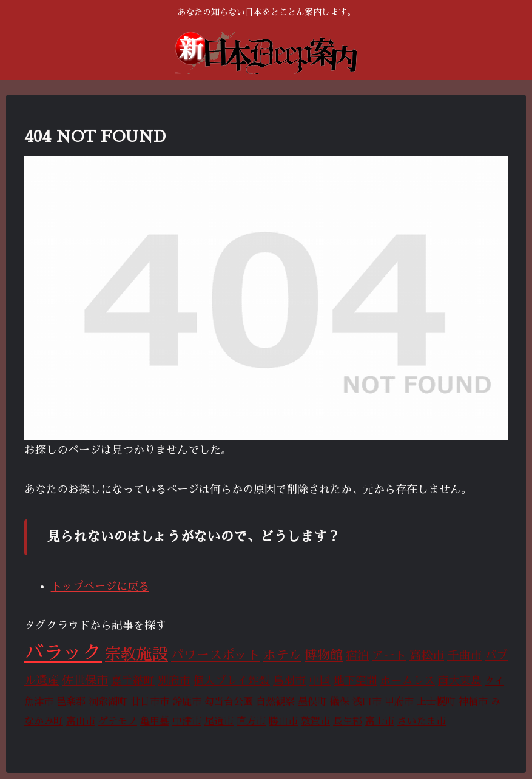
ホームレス (408, 681)
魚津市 (39, 702)
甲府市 (399, 702)
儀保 (340, 702)
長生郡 (348, 721)
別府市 (174, 681)
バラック (63, 653)
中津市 (187, 721)
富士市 (380, 721)
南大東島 (460, 681)
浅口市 (367, 702)
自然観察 (275, 702)
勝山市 (283, 721)
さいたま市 (422, 721)
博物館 (324, 655)
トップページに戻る (100, 587)
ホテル (282, 655)
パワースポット (216, 655)
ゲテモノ (118, 721)
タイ (494, 681)
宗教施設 (136, 654)
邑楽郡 (71, 702)
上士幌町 (436, 702)
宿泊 (357, 656)
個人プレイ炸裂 (232, 681)
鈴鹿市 (187, 702)
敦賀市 (315, 721)
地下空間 (355, 681)
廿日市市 (150, 702)
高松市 (427, 656)
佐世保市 (85, 680)
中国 (320, 681)
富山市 (81, 721)
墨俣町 (312, 702)
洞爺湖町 (108, 702)
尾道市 (219, 721)
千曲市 (464, 656)
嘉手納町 (133, 681)
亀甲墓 (155, 721)
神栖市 (473, 702)
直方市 (251, 721)
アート (389, 656)
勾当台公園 (229, 702)
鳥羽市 (289, 681)
